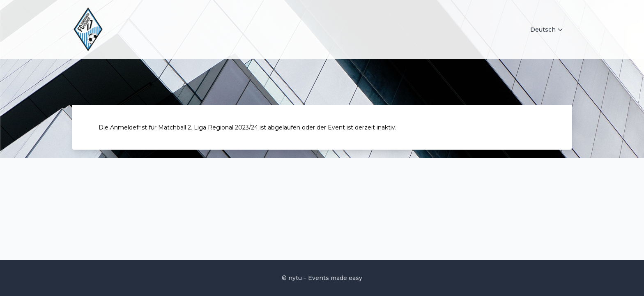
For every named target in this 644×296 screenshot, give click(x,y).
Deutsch (547, 30)
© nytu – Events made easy (322, 278)
